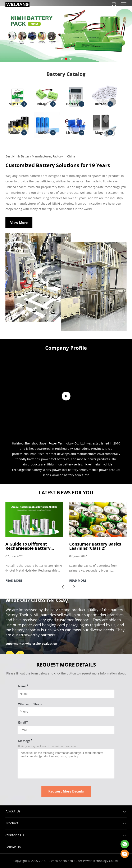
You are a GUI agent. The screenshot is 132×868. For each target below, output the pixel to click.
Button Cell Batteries (104, 105)
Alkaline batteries (18, 134)
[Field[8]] (66, 712)
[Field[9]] (66, 730)
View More (19, 223)
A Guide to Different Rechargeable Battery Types (28, 546)
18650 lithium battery (46, 134)
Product (12, 823)
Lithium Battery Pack (75, 134)
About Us (13, 811)
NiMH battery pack (46, 105)
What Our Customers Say (37, 600)
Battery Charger (75, 105)
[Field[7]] (66, 694)
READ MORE (14, 580)
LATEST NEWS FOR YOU (66, 492)
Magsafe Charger (104, 134)
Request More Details (66, 791)
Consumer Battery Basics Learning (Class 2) (95, 546)
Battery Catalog (66, 74)
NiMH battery (18, 105)
